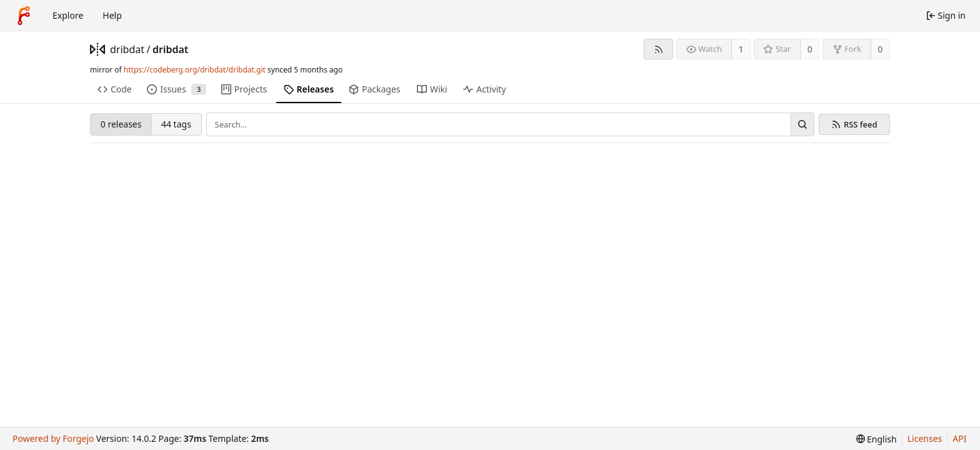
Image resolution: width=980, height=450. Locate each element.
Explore (68, 15)
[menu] (877, 439)
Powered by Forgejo (53, 438)
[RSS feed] (658, 49)
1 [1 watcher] (741, 49)
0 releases (121, 124)
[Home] (24, 16)
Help (112, 15)
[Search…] (802, 124)
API (959, 438)
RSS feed (861, 125)
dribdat (127, 49)
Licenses (925, 438)
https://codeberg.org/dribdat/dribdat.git (195, 70)
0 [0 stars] (810, 49)
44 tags (176, 124)
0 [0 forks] (880, 49)
